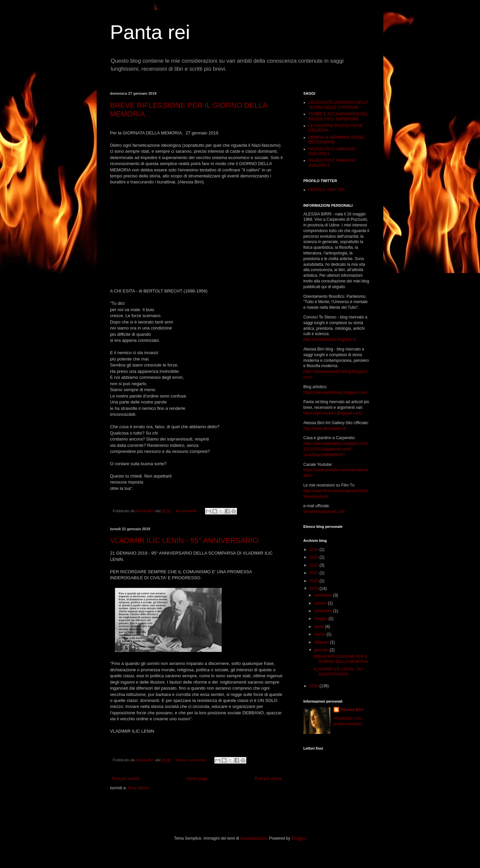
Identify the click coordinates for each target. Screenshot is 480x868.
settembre (324, 611)
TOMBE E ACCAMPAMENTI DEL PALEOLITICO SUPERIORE (338, 116)
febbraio (322, 642)
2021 (315, 573)
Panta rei (150, 32)
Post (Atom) (138, 788)
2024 (315, 550)
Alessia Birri (352, 710)
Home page (197, 779)
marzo (320, 634)
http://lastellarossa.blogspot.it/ (330, 339)
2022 (315, 565)
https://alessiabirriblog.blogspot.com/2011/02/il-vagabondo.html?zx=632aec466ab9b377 (336, 449)
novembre (324, 595)
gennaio (322, 650)
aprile (320, 627)
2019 (315, 589)
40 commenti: (187, 511)
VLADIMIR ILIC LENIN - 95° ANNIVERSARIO (184, 540)
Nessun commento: (191, 760)
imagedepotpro (254, 838)
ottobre (321, 603)
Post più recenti (125, 779)
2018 (315, 686)
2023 (315, 557)
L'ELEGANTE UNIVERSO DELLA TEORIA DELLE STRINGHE (338, 105)
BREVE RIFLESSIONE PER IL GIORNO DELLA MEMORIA (341, 659)
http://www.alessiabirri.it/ (325, 428)
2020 (315, 581)
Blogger (298, 838)
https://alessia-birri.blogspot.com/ (332, 413)
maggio (321, 619)
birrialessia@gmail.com (324, 512)
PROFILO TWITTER (326, 190)
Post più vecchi (268, 779)
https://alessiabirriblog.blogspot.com (335, 392)
